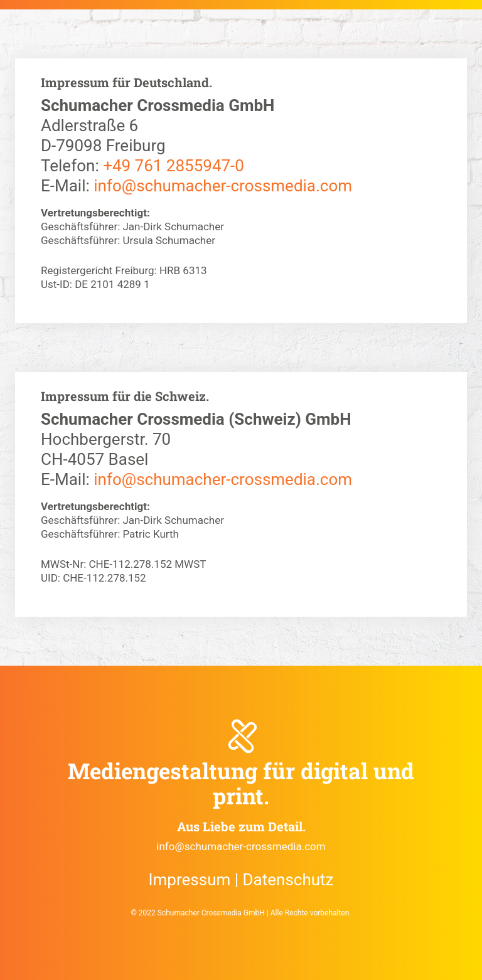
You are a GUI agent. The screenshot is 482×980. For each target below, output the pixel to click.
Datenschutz (288, 880)
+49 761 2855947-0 (174, 166)
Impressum (189, 880)
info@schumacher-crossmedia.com (223, 186)
